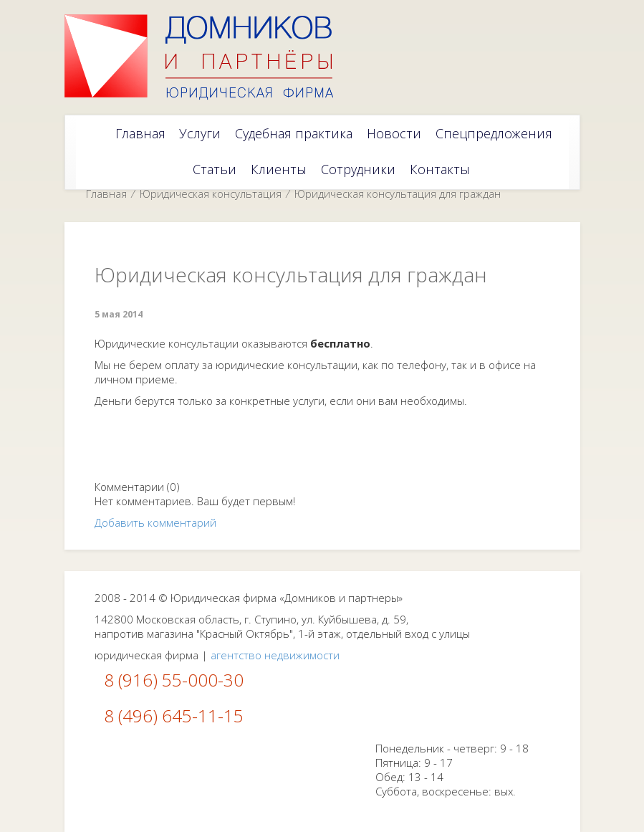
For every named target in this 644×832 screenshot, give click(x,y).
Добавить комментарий (155, 522)
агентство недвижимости (275, 655)
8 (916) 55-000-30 (174, 680)
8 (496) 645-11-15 (174, 716)
